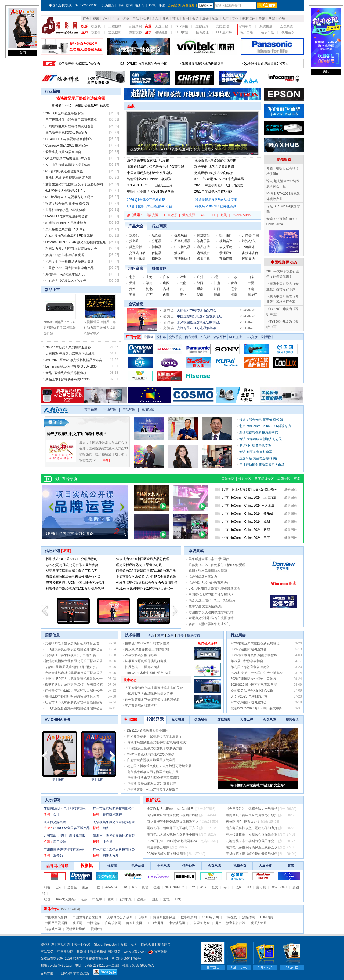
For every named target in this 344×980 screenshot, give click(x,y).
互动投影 (226, 259)
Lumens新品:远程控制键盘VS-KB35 (71, 366)
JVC (192, 887)
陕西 (200, 283)
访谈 (126, 19)
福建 (149, 283)
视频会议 (288, 32)
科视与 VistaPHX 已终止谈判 (66, 223)
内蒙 (166, 295)
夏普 (145, 887)
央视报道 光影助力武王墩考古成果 (70, 354)
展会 (205, 19)
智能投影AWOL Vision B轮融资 (149, 179)
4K (203, 215)
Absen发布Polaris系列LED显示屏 (69, 236)
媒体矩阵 (48, 945)
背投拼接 (203, 235)
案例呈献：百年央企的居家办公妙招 (252, 815)
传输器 (157, 253)
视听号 (140, 5)
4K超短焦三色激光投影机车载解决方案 (155, 748)
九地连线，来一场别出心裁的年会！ (252, 841)
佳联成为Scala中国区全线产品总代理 (143, 559)
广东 (166, 277)
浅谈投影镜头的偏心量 (141, 655)
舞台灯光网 (134, 923)
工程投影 (115, 26)
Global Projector (105, 945)
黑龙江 (252, 295)
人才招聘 (52, 800)
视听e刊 (97, 929)
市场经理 (110, 410)
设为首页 (108, 5)
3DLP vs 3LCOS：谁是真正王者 (150, 185)
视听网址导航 (76, 929)
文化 (235, 19)
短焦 (224, 215)
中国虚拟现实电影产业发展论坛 (150, 173)
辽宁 (234, 289)
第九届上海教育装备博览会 (250, 667)
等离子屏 (203, 241)
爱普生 (72, 887)
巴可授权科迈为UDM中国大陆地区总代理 (75, 583)
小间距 (205, 337)
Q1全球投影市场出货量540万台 (266, 68)
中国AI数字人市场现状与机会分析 (149, 694)
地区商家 (136, 268)
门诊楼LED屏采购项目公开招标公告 (70, 655)
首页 (86, 19)
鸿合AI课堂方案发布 (203, 577)
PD (134, 887)
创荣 (110, 899)
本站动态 (64, 945)
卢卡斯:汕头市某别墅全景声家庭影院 (153, 778)
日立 (97, 887)
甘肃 (217, 283)
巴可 (59, 887)
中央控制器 (182, 247)
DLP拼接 (182, 26)
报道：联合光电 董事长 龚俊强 (67, 204)
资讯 (96, 19)
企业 (106, 19)
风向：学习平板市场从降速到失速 (70, 262)
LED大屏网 (156, 923)
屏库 (218, 923)
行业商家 (159, 226)
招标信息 (52, 635)
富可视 (261, 887)
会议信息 (136, 304)
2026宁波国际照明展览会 (249, 649)
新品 (155, 19)
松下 (227, 887)
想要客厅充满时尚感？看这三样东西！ (73, 571)
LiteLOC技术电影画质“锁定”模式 (148, 673)
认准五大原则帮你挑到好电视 (146, 661)
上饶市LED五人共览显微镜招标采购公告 (74, 679)
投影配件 (267, 337)
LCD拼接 (182, 32)
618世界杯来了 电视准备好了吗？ (69, 197)
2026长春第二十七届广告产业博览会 (257, 673)
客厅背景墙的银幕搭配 (141, 706)
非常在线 (230, 917)
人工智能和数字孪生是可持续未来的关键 (154, 688)
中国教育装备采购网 (87, 917)
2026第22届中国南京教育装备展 (254, 685)
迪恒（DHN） (173, 899)
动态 (151, 635)
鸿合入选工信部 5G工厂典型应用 (212, 600)
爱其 (215, 887)
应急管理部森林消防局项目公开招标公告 (74, 673)
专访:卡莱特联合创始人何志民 (261, 439)
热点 (131, 106)
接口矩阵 (226, 235)
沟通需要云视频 (158, 847)
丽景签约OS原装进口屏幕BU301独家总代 (146, 571)
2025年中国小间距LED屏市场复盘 (219, 185)
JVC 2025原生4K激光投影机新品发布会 (74, 360)
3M (249, 887)
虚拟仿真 (202, 26)
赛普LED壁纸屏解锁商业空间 (209, 624)
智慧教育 (245, 26)
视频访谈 (148, 410)
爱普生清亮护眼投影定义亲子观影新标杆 (74, 184)
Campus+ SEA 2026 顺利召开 (67, 146)
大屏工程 (161, 26)
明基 (47, 899)
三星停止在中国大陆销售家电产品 (70, 268)
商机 (166, 19)
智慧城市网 (53, 929)
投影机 (96, 26)
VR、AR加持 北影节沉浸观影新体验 (214, 589)
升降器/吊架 (250, 235)
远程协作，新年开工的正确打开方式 (173, 828)
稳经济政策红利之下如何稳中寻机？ (77, 434)
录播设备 (226, 253)
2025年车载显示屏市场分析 (214, 191)
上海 (149, 277)
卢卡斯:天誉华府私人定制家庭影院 (152, 784)
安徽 (132, 295)
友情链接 (164, 945)
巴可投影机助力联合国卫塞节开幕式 (71, 120)
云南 (183, 283)
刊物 (120, 5)
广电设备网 (113, 923)
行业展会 (238, 635)
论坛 (282, 19)
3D (213, 215)
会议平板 (267, 32)
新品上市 (52, 290)
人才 (225, 19)
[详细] (106, 460)
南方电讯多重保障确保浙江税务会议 (252, 847)
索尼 (85, 887)
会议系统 (286, 26)
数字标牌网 (189, 917)
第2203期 (93, 780)
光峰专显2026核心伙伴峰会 (197, 328)
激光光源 (189, 215)
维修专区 (159, 268)
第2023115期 (54, 780)
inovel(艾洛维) (66, 899)
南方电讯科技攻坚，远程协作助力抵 (252, 828)
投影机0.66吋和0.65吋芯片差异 (147, 643)
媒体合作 (51, 909)
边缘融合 (161, 32)
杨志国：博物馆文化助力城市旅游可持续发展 (159, 766)
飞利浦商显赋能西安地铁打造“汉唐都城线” (157, 742)
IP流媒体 (248, 247)
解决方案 (194, 635)
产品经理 (129, 410)
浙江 (217, 277)
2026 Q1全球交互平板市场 (64, 113)
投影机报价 (98, 952)
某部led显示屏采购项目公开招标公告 (71, 667)
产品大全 (136, 226)
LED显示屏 (224, 32)
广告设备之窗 (200, 923)
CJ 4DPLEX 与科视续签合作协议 (144, 68)
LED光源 (170, 215)
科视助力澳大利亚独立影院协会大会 (71, 249)
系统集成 (266, 26)
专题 (262, 19)
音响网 (143, 917)
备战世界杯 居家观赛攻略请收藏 (68, 178)
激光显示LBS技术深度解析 (214, 173)
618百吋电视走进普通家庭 (64, 171)
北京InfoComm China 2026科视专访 (265, 426)
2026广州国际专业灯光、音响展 (254, 679)
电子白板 (247, 32)
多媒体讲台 (250, 253)
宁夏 (251, 283)
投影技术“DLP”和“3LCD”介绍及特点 (71, 559)
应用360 (130, 720)
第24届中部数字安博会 (247, 661)
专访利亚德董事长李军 (255, 445)
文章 (161, 635)
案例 (186, 19)
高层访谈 (91, 410)
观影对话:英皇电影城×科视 (258, 458)
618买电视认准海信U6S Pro (65, 191)
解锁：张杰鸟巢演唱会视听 (65, 255)
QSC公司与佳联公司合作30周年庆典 (72, 565)
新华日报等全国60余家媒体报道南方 (173, 822)
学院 (272, 19)
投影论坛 (153, 800)
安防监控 (222, 26)
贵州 (132, 289)
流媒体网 (249, 917)
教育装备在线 (236, 923)
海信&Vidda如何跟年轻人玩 (65, 274)
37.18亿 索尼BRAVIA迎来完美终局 (219, 179)
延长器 (157, 235)
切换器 (157, 259)
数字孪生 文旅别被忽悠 (205, 606)
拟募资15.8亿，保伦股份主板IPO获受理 (81, 105)
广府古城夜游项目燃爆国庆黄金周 (151, 760)
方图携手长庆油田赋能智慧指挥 (211, 612)
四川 (183, 289)
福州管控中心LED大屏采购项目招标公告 (74, 691)
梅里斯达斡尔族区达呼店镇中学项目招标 (74, 685)
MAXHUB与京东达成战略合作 (67, 216)
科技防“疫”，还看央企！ (243, 822)
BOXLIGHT (279, 887)
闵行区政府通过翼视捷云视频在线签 (173, 815)
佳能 (157, 887)
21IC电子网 (210, 917)
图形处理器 (182, 241)
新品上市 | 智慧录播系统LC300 (68, 379)
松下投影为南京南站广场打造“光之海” (258, 785)
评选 (162, 5)
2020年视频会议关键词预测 (167, 854)
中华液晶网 (177, 923)
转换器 (157, 247)
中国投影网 (65, 952)
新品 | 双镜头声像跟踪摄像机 (66, 373)
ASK (203, 887)
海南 (234, 295)
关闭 (23, 53)
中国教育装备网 (56, 917)
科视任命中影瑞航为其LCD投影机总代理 (75, 589)
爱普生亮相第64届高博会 (63, 152)
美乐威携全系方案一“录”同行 (66, 229)
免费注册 (189, 5)
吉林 (166, 289)
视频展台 (181, 235)
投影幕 (96, 32)
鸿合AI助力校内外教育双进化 (209, 583)
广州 (200, 277)
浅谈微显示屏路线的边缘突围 (203, 68)
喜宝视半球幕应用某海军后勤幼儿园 (153, 772)
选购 (171, 635)
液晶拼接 (203, 247)
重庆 (200, 289)
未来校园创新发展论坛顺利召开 (200, 322)
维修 (180, 635)
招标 (215, 19)
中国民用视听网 (56, 923)
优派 (238, 887)
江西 (217, 289)
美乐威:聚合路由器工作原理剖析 (148, 649)
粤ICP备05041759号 (126, 959)
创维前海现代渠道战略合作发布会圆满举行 (147, 583)
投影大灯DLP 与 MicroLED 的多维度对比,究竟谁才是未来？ (176, 149)
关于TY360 (82, 945)
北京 (132, 277)
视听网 (77, 923)
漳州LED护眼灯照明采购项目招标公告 (72, 696)
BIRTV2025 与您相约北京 (249, 696)
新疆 (217, 295)
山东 (251, 277)
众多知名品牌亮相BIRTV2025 (252, 691)
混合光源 (152, 215)
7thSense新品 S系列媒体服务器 (68, 347)
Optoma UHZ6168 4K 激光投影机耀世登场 (76, 242)
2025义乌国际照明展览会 (249, 702)
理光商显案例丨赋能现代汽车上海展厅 (154, 736)
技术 (176, 19)
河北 (149, 289)
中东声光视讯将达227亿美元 (66, 281)
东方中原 (125, 899)
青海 (234, 283)
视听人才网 (259, 923)
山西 (166, 283)
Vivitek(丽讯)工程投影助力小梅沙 (151, 754)
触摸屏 (179, 253)
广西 (149, 295)
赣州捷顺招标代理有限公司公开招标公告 (74, 661)
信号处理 (202, 32)
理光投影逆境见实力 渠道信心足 (139, 565)
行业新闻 (52, 91)
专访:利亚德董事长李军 (256, 452)
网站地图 (147, 945)
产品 (136, 19)
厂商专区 (133, 337)
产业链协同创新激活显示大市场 (262, 465)
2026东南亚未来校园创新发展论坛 (255, 643)
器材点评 (249, 19)
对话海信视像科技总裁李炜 (259, 433)
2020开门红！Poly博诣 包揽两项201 (173, 841)
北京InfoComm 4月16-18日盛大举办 (256, 708)
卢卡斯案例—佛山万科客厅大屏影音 (153, 790)
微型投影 (135, 32)
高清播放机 (182, 259)
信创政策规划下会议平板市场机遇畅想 (152, 700)
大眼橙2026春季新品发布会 (197, 310)
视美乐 (142, 899)
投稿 (129, 5)
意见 (134, 945)
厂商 (116, 19)
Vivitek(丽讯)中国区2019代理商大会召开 (145, 589)
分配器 (157, 241)
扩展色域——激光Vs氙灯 (143, 667)
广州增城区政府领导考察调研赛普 (70, 126)
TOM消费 (266, 917)
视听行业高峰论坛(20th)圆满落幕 (151, 191)
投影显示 (155, 719)
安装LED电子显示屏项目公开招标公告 (72, 643)
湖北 (183, 295)
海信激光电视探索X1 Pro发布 (79, 68)
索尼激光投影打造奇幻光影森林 (211, 618)
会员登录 (174, 5)
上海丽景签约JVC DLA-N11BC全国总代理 (146, 577)
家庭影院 (135, 26)
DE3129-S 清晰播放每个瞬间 (148, 731)
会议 (195, 19)
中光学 (97, 899)
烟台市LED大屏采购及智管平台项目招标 (74, 702)
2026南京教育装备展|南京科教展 (254, 655)
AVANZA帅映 (242, 215)
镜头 (252, 241)
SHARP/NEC (174, 887)
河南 (251, 289)
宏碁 (84, 899)
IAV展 (152, 5)
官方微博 (157, 952)
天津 (132, 283)
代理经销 (52, 551)
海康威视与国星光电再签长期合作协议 (73, 577)
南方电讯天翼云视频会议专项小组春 (173, 834)
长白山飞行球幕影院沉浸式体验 (68, 165)
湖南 (200, 295)
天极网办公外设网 (120, 917)
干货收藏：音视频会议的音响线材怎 (252, 854)
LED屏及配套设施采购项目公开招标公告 (74, 708)
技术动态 (130, 680)
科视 (47, 887)
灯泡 (245, 241)
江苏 (234, 277)
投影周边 (248, 259)
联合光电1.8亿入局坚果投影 (214, 167)
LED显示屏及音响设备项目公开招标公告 (74, 649)
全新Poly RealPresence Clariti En (171, 809)
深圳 (183, 277)
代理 (146, 19)
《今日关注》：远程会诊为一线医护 (252, 809)
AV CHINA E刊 (57, 720)
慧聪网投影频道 (164, 917)
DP (125, 887)
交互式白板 (137, 253)
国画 (155, 899)
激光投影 (115, 32)
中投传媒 (93, 923)
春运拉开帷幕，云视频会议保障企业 (252, 834)
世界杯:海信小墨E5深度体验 (66, 210)
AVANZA (111, 887)
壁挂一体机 (137, 259)
